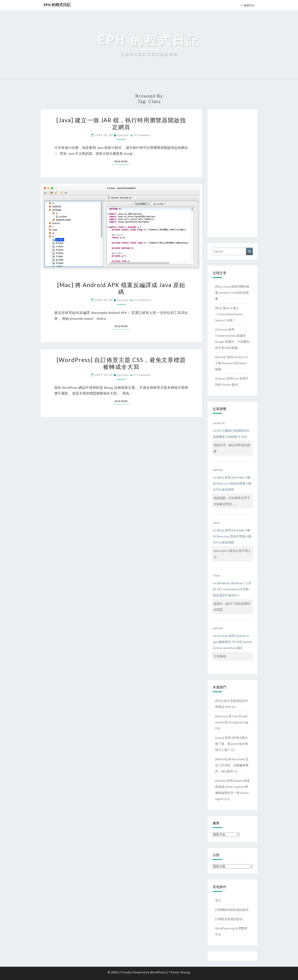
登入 (218, 900)
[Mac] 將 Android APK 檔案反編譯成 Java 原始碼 (121, 288)
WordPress (158, 972)
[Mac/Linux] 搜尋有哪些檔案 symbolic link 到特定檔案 (232, 293)
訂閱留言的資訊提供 (229, 919)
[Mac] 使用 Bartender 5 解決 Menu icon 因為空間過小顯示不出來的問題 (232, 483)
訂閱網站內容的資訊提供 (232, 910)
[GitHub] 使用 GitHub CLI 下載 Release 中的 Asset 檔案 (231, 363)
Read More (122, 161)
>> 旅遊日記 (247, 5)
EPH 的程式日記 (57, 5)
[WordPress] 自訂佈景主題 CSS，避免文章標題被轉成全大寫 (121, 363)
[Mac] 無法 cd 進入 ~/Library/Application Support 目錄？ (229, 314)
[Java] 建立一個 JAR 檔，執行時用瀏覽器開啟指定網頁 (121, 123)
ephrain (123, 135)
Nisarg (185, 972)
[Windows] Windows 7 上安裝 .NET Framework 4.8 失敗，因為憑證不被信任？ (232, 589)
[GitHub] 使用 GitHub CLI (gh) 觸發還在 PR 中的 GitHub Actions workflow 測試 (232, 642)
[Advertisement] (232, 172)
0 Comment (142, 135)
